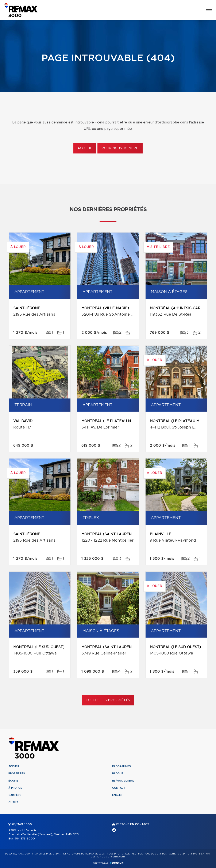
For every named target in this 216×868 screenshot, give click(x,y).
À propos (15, 788)
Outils (13, 802)
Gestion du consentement (108, 857)
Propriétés (17, 774)
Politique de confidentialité (157, 854)
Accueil (85, 148)
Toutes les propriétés (108, 700)
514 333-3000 (25, 839)
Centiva (117, 863)
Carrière (15, 795)
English (118, 795)
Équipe (13, 781)
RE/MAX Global (123, 781)
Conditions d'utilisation (194, 854)
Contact (119, 788)
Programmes (121, 766)
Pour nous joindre (120, 148)
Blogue (118, 774)
